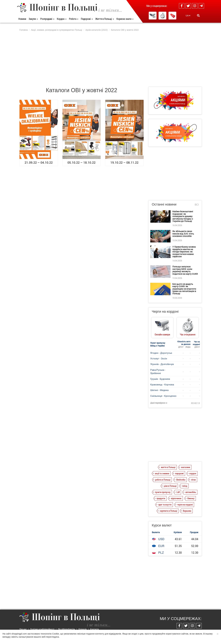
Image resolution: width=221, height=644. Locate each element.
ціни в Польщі (170, 486)
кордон (193, 473)
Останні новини (164, 204)
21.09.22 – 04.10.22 (39, 162)
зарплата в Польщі (168, 511)
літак (193, 480)
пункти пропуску (163, 492)
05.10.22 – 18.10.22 (81, 162)
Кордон (62, 19)
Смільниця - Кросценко (163, 396)
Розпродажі (47, 19)
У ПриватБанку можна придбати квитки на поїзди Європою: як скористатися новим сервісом (184, 252)
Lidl (178, 492)
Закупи (33, 19)
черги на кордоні (185, 504)
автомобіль (191, 492)
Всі (197, 205)
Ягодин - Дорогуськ (161, 353)
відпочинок (176, 498)
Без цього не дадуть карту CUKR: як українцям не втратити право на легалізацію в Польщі (184, 289)
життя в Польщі (168, 467)
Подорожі (87, 19)
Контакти (94, 629)
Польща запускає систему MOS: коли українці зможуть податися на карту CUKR (185, 270)
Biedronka (181, 480)
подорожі (179, 473)
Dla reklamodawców (66, 629)
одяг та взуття (165, 504)
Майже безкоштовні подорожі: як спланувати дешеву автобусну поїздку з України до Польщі (183, 216)
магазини (186, 467)
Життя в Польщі (105, 19)
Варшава (187, 511)
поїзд (185, 486)
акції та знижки (162, 473)
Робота (74, 19)
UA (188, 16)
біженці (191, 498)
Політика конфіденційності (42, 629)
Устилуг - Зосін (159, 358)
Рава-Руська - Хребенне (158, 371)
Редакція (83, 629)
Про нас (23, 629)
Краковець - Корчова (162, 384)
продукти (161, 498)
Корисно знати (125, 19)
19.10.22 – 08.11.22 (124, 162)
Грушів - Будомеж (160, 379)
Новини (22, 19)
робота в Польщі (163, 480)
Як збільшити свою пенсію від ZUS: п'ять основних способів (183, 234)
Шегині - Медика (159, 390)
